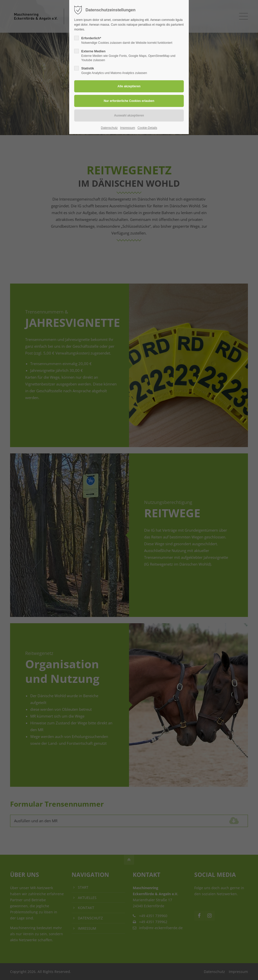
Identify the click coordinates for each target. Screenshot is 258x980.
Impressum (128, 128)
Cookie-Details (147, 128)
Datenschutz (109, 128)
